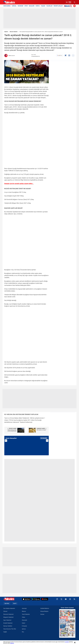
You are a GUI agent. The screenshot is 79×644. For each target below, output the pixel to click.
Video (23, 617)
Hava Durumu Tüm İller (10, 629)
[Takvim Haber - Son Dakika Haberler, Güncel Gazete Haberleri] (9, 2)
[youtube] (66, 599)
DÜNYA (38, 6)
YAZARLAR (49, 6)
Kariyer (42, 614)
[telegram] (65, 55)
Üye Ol (15, 603)
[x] (61, 599)
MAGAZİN (32, 6)
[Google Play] (36, 599)
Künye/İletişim (44, 611)
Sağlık (5, 632)
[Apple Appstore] (26, 599)
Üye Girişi (7, 603)
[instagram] (70, 599)
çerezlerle (67, 642)
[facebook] (57, 599)
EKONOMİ (20, 6)
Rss (23, 632)
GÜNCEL (14, 6)
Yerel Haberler (26, 614)
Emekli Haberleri (8, 623)
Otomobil (24, 620)
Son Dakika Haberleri (9, 608)
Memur (24, 611)
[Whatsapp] (69, 55)
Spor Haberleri (7, 620)
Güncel (5, 611)
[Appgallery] (45, 599)
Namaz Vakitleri (8, 626)
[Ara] (74, 2)
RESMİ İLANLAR (58, 6)
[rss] (74, 599)
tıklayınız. (12, 643)
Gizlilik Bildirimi (45, 608)
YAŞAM (43, 6)
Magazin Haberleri (8, 617)
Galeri (24, 623)
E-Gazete (24, 626)
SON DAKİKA (7, 6)
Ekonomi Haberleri (14, 32)
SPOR (26, 6)
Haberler (6, 32)
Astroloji (24, 608)
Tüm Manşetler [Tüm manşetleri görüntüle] (44, 438)
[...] (73, 55)
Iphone (24, 629)
